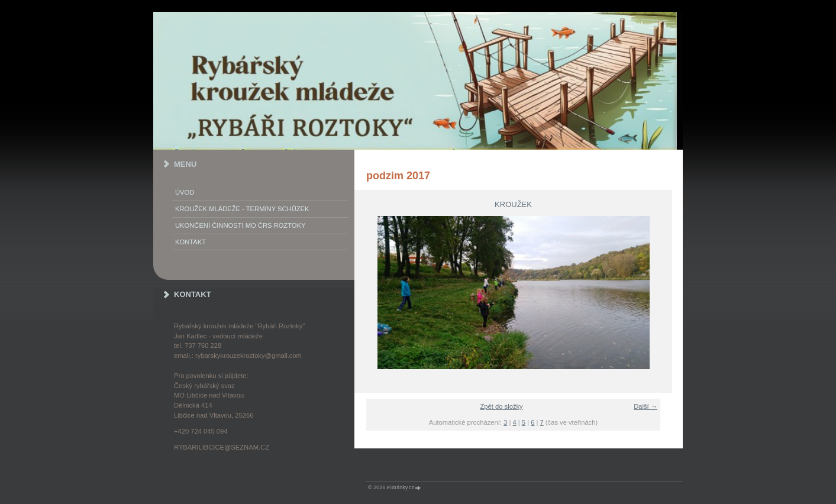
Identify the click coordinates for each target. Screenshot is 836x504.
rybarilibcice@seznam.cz (222, 447)
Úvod (185, 192)
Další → (645, 406)
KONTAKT (191, 242)
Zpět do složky (502, 406)
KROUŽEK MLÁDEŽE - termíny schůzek (242, 209)
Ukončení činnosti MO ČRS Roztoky (240, 225)
